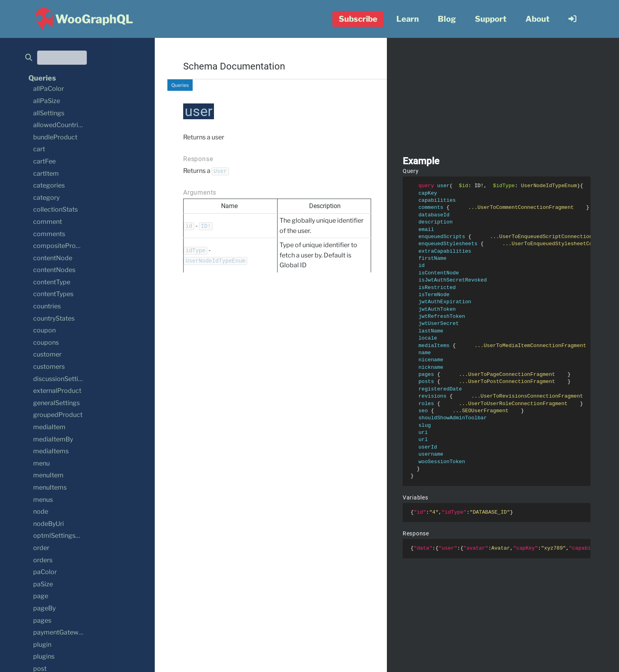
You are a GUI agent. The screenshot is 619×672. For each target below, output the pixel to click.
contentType (52, 282)
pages (42, 620)
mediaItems (51, 451)
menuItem (48, 475)
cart (39, 149)
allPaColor (49, 89)
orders (43, 560)
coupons (46, 343)
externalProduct (57, 391)
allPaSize (47, 101)
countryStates (54, 318)
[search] (31, 58)
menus (43, 500)
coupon (44, 330)
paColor (45, 572)
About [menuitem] (537, 19)
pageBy (44, 608)
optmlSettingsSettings (67, 536)
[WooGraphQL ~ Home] (83, 19)
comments (49, 234)
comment (48, 222)
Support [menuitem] (491, 19)
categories (49, 185)
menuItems (50, 487)
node (41, 512)
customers (49, 367)
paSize (43, 584)
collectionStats (55, 209)
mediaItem (49, 427)
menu (41, 463)
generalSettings (56, 403)
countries (47, 306)
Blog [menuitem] (447, 19)
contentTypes (53, 294)
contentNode (53, 258)
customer (47, 354)
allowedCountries (59, 125)
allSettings (49, 113)
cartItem (46, 174)
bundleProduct (55, 137)
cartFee (44, 161)
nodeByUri (49, 524)
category (46, 198)
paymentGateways (61, 632)
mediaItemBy (53, 439)
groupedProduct (58, 415)
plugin (42, 645)
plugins (44, 656)
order (41, 548)
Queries (180, 85)
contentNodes (54, 270)
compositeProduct (61, 246)
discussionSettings (61, 379)
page (41, 596)
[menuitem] (572, 19)
